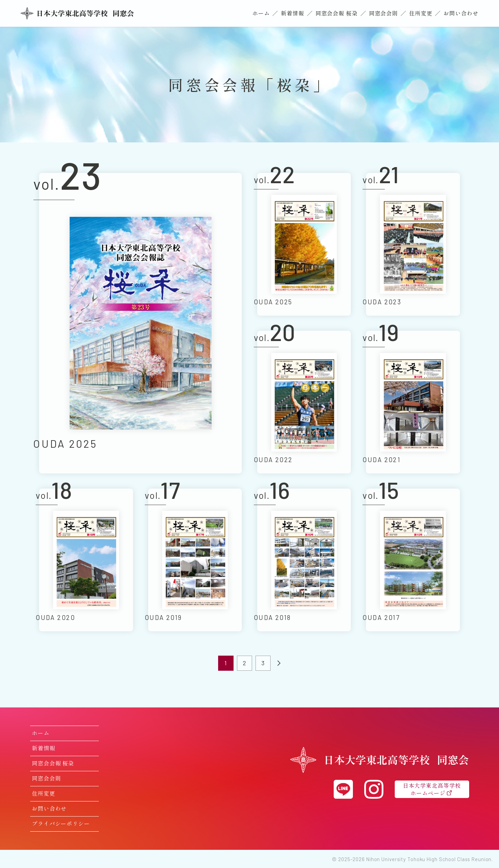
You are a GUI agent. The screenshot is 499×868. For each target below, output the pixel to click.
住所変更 (421, 13)
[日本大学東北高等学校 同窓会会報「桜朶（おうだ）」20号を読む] (304, 402)
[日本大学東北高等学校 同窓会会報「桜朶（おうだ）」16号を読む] (304, 560)
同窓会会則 (383, 13)
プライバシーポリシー (61, 823)
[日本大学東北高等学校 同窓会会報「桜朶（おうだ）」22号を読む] (304, 244)
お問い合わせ (461, 13)
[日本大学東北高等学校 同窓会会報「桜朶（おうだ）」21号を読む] (413, 244)
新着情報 (293, 13)
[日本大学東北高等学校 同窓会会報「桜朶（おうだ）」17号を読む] (195, 560)
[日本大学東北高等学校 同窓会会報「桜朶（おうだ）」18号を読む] (86, 560)
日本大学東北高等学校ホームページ (432, 789)
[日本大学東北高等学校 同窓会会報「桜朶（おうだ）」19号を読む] (413, 402)
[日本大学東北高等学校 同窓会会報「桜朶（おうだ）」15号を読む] (413, 560)
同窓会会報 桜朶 (337, 13)
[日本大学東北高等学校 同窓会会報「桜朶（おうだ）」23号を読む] (141, 323)
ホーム (261, 13)
